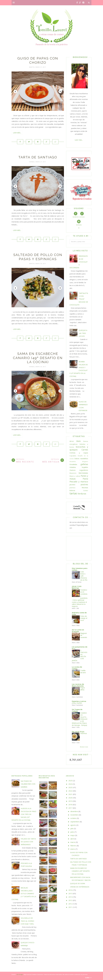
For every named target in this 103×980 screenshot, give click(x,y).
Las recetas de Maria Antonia (78, 685)
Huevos (73, 470)
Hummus (84, 733)
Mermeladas (83, 473)
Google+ (82, 215)
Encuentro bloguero (79, 462)
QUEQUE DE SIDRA (78, 883)
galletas (84, 464)
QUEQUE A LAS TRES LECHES (83, 333)
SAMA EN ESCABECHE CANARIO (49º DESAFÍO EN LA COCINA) (38, 358)
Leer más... (17, 133)
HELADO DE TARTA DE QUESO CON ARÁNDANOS (28, 842)
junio (72, 832)
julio (72, 828)
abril (72, 839)
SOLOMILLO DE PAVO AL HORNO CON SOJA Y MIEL (27, 921)
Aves (79, 441)
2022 (70, 791)
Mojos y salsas (75, 476)
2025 (70, 781)
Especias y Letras (79, 701)
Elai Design (20, 974)
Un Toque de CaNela (77, 710)
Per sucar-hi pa (78, 732)
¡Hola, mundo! (77, 703)
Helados (73, 467)
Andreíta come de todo (79, 613)
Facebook (76, 215)
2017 (70, 808)
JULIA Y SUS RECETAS (77, 587)
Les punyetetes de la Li (80, 648)
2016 (70, 890)
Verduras (82, 494)
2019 (70, 801)
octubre (73, 818)
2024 (70, 784)
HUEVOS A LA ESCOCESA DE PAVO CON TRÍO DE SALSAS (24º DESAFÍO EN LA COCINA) (24, 814)
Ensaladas (73, 464)
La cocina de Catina (77, 668)
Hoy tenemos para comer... (80, 569)
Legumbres (84, 470)
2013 (70, 900)
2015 (70, 893)
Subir (88, 978)
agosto (73, 825)
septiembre (75, 822)
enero (73, 849)
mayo (73, 835)
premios (72, 488)
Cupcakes (73, 456)
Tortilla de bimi (83, 672)
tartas (73, 493)
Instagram (79, 224)
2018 (70, 805)
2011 (70, 907)
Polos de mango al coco (84, 618)
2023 (70, 787)
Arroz (72, 441)
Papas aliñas (83, 689)
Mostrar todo (84, 747)
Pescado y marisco (79, 482)
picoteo (72, 485)
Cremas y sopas (79, 453)
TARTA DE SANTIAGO (38, 157)
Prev (15, 91)
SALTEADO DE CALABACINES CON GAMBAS (28, 784)
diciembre (74, 811)
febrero (73, 846)
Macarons (73, 473)
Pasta (85, 479)
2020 (70, 798)
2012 (70, 904)
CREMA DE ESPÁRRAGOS (80, 887)
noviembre (74, 815)
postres (84, 484)
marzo (73, 842)
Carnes (85, 450)
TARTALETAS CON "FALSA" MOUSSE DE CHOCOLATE (79, 299)
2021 (70, 794)
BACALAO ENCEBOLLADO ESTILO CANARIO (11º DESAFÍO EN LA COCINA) (24, 894)
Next (60, 91)
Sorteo (86, 490)
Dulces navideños (81, 458)
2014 (70, 897)
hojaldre (85, 467)
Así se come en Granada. (78, 631)
